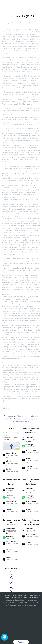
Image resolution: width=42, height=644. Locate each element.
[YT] (11, 588)
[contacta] (11, 446)
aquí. (36, 605)
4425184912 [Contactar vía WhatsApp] (11, 497)
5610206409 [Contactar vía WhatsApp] (31, 497)
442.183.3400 (30, 531)
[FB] (11, 573)
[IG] (11, 578)
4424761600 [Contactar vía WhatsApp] (31, 446)
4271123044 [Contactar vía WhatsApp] (11, 537)
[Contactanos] (33, 3)
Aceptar (21, 642)
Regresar (5, 408)
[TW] (11, 582)
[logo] (21, 7)
